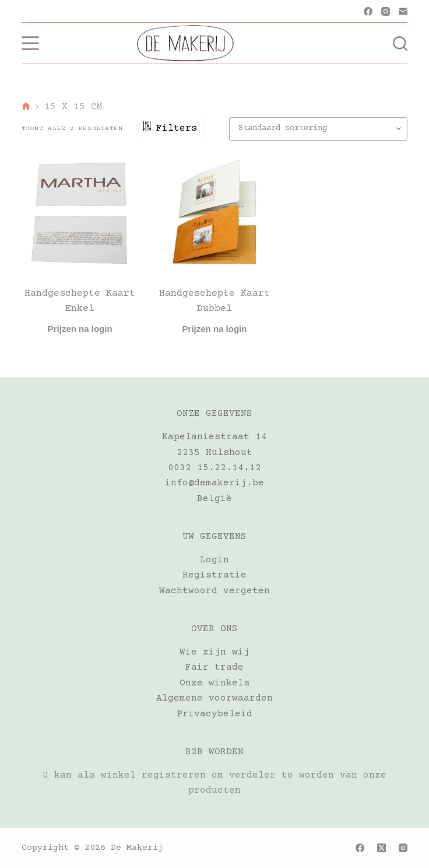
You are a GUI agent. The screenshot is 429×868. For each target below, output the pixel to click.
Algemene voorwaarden (214, 698)
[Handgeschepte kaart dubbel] (215, 214)
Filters (170, 128)
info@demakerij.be (214, 483)
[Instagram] (386, 11)
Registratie (214, 575)
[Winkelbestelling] (318, 129)
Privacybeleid (214, 714)
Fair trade (214, 667)
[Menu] (30, 43)
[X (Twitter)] (381, 848)
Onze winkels (214, 683)
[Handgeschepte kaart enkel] (80, 214)
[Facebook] (368, 11)
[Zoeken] (400, 43)
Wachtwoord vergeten (214, 591)
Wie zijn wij (214, 652)
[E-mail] (403, 11)
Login (214, 560)
